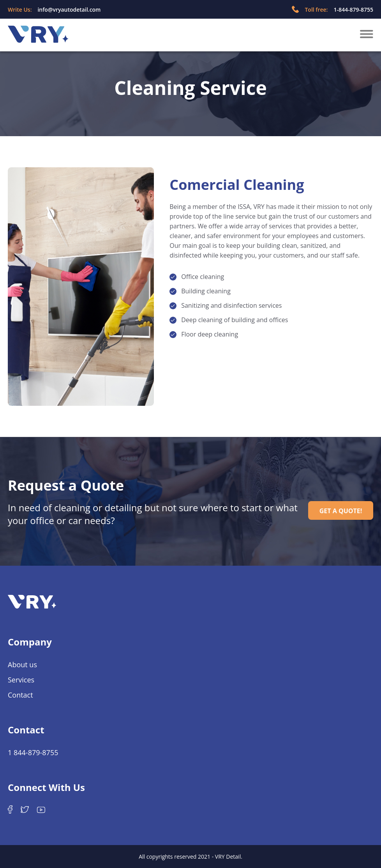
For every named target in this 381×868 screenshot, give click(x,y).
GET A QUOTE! (341, 511)
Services (21, 680)
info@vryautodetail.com (69, 10)
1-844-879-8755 (353, 10)
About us (22, 665)
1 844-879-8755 (33, 752)
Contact (20, 695)
